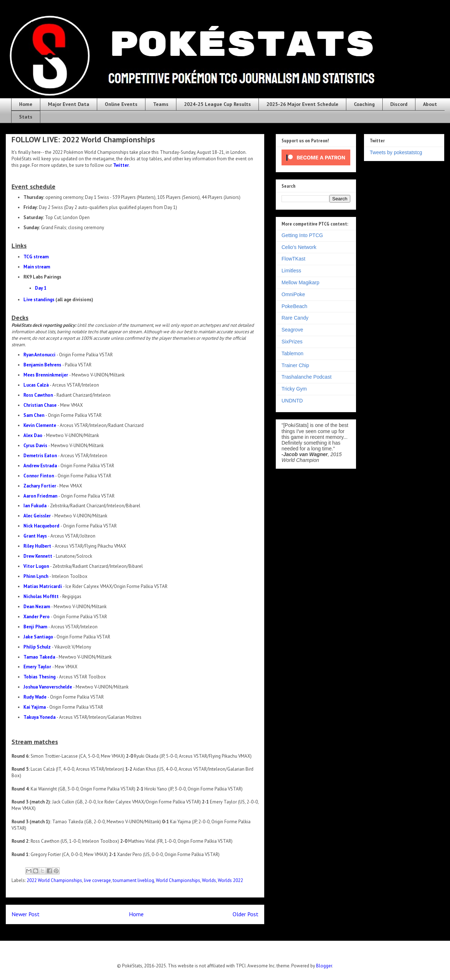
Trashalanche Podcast (307, 377)
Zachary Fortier (40, 486)
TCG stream (36, 257)
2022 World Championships (54, 880)
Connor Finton (39, 476)
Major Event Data (69, 104)
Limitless (291, 271)
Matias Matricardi (43, 586)
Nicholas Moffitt (41, 596)
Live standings (39, 300)
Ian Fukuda (35, 506)
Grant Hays (35, 536)
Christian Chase (40, 405)
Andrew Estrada (40, 466)
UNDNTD (292, 401)
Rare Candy (295, 318)
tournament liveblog (133, 880)
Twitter (121, 165)
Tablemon (292, 353)
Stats (26, 117)
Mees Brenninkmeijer (46, 375)
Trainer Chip (295, 365)
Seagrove (292, 330)
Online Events (121, 104)
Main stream (37, 267)
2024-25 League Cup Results (217, 104)
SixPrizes (292, 342)
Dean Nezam (37, 607)
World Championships (178, 880)
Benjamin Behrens (42, 365)
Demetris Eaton (40, 456)
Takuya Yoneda (39, 717)
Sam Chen (34, 415)
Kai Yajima (35, 707)
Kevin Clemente (40, 425)
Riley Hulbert (37, 546)
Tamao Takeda (39, 657)
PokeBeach (294, 306)
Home (26, 104)
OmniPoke (293, 294)
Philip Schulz (37, 647)
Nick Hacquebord (41, 526)
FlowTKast (293, 259)
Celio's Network (299, 247)
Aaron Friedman (40, 496)
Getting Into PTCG (302, 235)
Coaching (364, 104)
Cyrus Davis (35, 446)
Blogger (324, 966)
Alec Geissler (37, 516)
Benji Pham (35, 627)
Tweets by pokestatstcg (396, 152)
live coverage (97, 880)
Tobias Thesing (39, 677)
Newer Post (26, 914)
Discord (399, 104)
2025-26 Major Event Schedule (302, 104)
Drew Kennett (38, 556)
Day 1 (41, 288)
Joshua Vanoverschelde (48, 687)
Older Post (246, 914)
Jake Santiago (38, 637)
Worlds (209, 880)
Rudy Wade (35, 697)
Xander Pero (37, 617)
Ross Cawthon (38, 395)
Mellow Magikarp (300, 282)
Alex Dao (33, 435)
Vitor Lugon (36, 566)
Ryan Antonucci (39, 355)
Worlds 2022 (230, 880)
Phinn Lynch (36, 576)
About (430, 104)
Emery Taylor (37, 667)
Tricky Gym (294, 389)
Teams (161, 104)
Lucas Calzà (36, 385)
